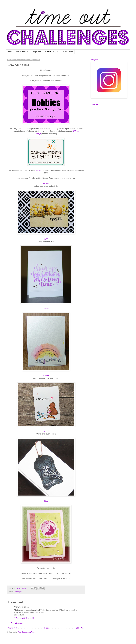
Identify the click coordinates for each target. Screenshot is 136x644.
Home (10, 52)
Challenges (18, 592)
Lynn (46, 239)
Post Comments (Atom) (27, 632)
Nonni (46, 431)
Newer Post (12, 628)
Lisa (46, 501)
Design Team (37, 52)
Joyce (46, 309)
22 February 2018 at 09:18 (24, 618)
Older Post (80, 628)
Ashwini (39, 170)
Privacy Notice (67, 52)
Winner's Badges (52, 52)
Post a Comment (17, 623)
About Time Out (22, 52)
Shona (46, 376)
